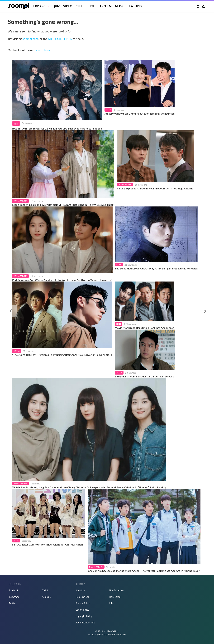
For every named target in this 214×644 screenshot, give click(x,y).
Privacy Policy (83, 603)
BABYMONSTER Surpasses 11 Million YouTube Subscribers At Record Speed (57, 128)
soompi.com (30, 39)
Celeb (80, 6)
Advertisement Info (85, 623)
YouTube (46, 597)
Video (68, 6)
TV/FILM (106, 6)
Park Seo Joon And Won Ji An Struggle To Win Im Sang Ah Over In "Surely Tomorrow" (62, 280)
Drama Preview (21, 201)
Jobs (111, 603)
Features (135, 6)
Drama (17, 351)
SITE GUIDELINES (60, 39)
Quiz (56, 6)
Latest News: (42, 50)
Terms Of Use (82, 597)
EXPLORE (40, 6)
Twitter (12, 603)
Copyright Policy (84, 616)
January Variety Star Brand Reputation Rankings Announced (140, 114)
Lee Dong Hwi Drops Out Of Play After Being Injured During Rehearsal (157, 268)
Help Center (115, 597)
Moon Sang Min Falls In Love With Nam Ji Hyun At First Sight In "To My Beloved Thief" (63, 205)
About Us (80, 590)
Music (120, 6)
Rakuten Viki (114, 635)
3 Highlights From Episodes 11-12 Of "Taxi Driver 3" (145, 376)
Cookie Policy (82, 610)
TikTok (45, 590)
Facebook (14, 590)
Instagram (14, 597)
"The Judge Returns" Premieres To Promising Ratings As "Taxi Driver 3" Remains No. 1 (62, 355)
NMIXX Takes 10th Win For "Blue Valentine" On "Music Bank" (49, 544)
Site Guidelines (117, 590)
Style (92, 6)
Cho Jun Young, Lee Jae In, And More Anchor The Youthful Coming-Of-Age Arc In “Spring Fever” (144, 571)
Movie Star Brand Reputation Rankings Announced (145, 328)
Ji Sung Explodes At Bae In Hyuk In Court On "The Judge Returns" (155, 188)
